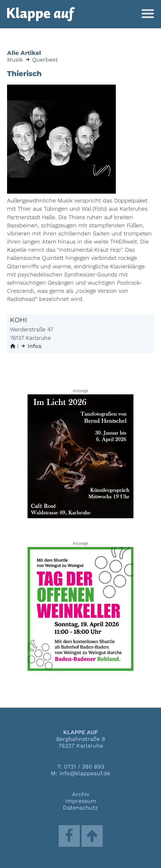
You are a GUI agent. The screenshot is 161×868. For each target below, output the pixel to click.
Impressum (81, 801)
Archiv (81, 794)
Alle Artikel (24, 53)
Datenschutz (80, 808)
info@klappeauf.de (85, 773)
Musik (15, 60)
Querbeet (45, 60)
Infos (31, 346)
